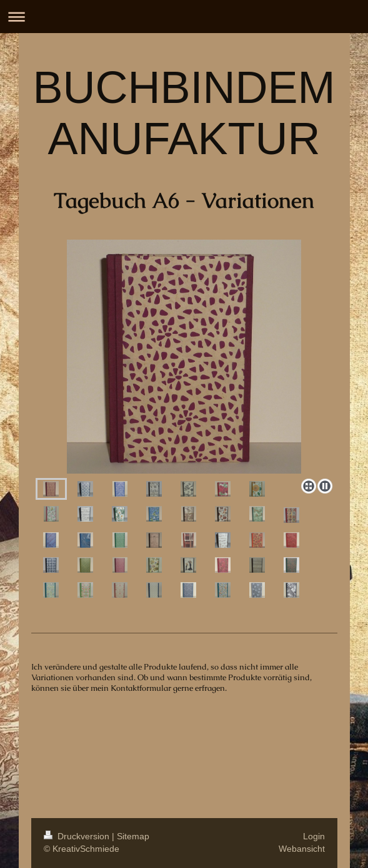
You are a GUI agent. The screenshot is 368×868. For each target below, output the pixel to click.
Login (314, 836)
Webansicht (302, 849)
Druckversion (78, 836)
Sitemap (133, 836)
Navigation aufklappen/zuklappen (184, 17)
